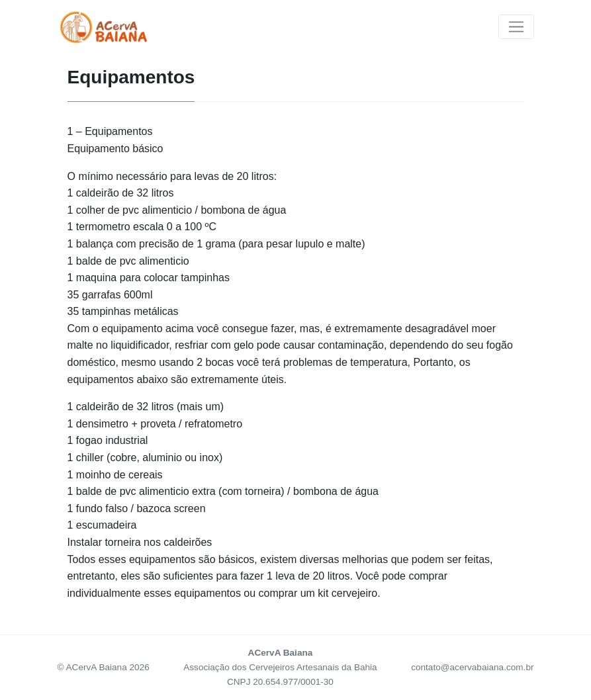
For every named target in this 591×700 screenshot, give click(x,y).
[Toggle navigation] (516, 27)
